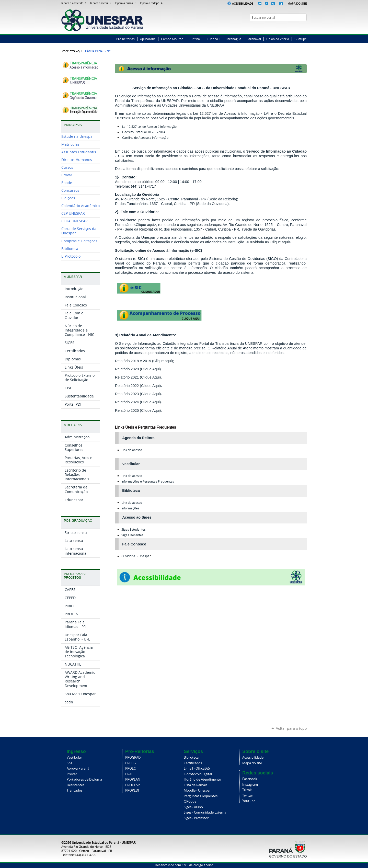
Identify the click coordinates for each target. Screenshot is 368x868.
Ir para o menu (101, 3)
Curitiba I (195, 39)
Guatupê (301, 39)
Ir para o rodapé (152, 3)
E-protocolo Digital (198, 774)
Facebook (285, 27)
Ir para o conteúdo (75, 3)
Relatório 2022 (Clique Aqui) (138, 386)
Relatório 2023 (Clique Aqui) (138, 394)
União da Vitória (278, 39)
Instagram (298, 27)
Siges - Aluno (193, 807)
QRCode (190, 801)
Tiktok (247, 790)
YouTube (304, 27)
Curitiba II (214, 39)
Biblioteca (191, 757)
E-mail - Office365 (197, 768)
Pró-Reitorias (125, 39)
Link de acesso (132, 450)
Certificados (193, 763)
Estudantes (134, 529)
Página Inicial (94, 51)
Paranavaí (254, 39)
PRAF (129, 774)
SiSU (70, 763)
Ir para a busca (126, 3)
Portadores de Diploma (84, 779)
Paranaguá (233, 39)
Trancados (75, 790)
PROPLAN (133, 779)
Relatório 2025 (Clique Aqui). (138, 410)
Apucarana (148, 39)
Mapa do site (252, 763)
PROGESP (133, 785)
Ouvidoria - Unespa (135, 556)
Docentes (132, 535)
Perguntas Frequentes (201, 796)
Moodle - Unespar (197, 790)
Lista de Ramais (195, 785)
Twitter (291, 27)
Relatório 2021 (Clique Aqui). (138, 377)
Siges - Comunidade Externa (205, 812)
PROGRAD (133, 757)
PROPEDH (133, 790)
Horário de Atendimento (202, 779)
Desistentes (76, 785)
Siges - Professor (196, 818)
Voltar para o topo (291, 728)
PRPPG (130, 763)
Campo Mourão (172, 39)
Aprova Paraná (78, 768)
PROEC (130, 768)
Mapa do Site (297, 3)
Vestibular (74, 757)
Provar (72, 774)
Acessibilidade (243, 3)
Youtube (249, 801)
